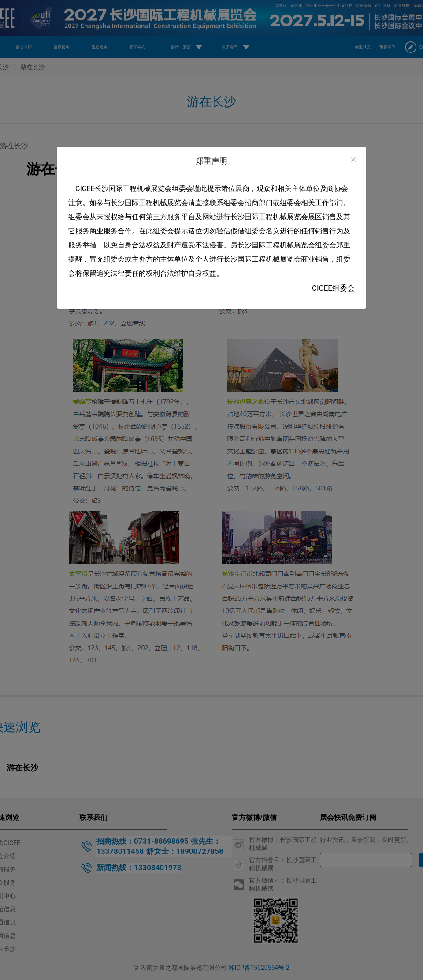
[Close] (353, 160)
